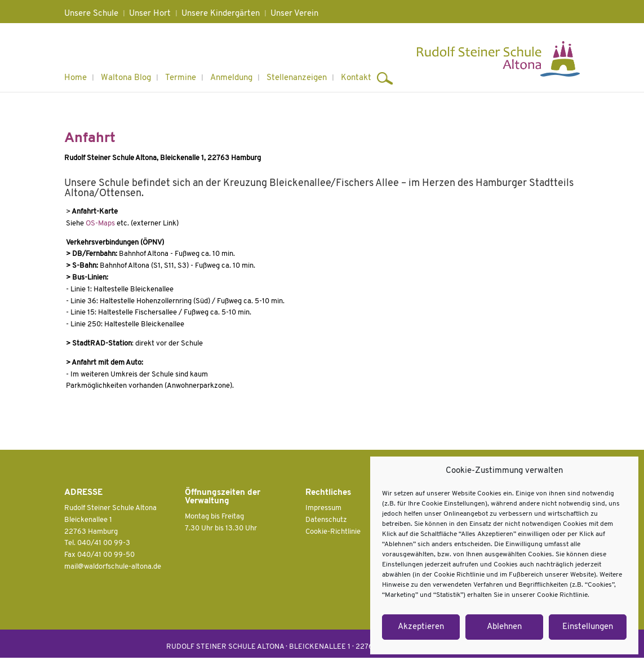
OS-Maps (100, 223)
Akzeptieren (421, 627)
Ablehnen (504, 627)
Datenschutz (326, 520)
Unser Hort (150, 14)
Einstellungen (588, 627)
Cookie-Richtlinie (333, 532)
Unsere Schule (91, 14)
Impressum (323, 508)
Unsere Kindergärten (221, 14)
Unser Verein (294, 14)
